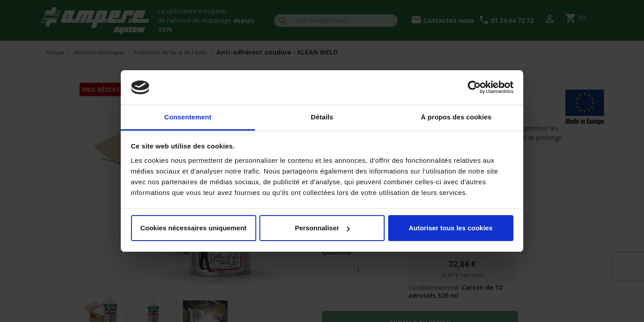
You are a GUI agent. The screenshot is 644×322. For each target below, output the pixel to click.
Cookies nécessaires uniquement (194, 228)
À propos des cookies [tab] (456, 117)
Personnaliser (322, 228)
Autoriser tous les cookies (451, 228)
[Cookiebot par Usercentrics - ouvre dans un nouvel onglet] (474, 88)
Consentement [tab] (188, 117)
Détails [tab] (322, 117)
